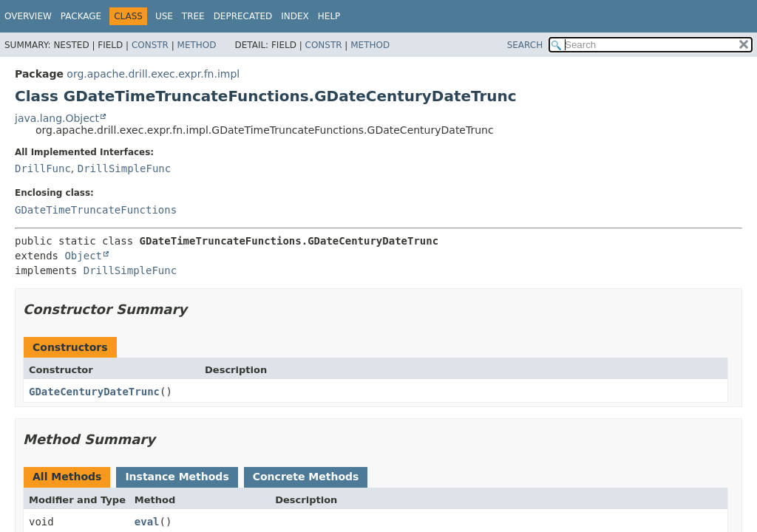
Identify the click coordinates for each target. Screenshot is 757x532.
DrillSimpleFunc (124, 168)
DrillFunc (43, 168)
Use (164, 16)
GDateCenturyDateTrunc (94, 392)
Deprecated (243, 16)
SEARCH (525, 45)
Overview (28, 16)
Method (197, 45)
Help (329, 16)
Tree (193, 16)
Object (83, 256)
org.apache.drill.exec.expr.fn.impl (153, 74)
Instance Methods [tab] (177, 477)
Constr (150, 45)
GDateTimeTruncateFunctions (96, 210)
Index (295, 16)
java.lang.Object (57, 118)
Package (81, 16)
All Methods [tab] (67, 477)
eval (147, 522)
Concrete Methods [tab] (306, 477)
